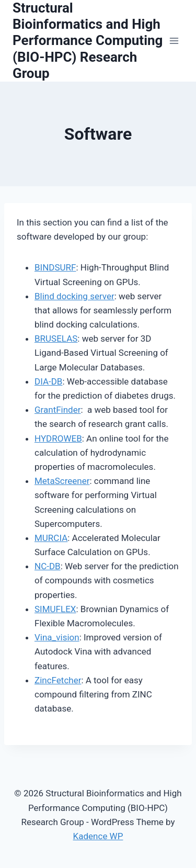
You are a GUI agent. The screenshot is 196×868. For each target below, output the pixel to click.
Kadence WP (98, 836)
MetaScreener (62, 481)
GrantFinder (58, 410)
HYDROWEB (58, 438)
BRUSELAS (56, 339)
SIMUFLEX (55, 609)
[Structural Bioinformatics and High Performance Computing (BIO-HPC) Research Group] (88, 41)
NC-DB (48, 566)
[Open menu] (174, 41)
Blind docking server (74, 296)
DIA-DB (48, 381)
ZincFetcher (58, 680)
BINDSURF (55, 267)
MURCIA (51, 538)
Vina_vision (57, 637)
